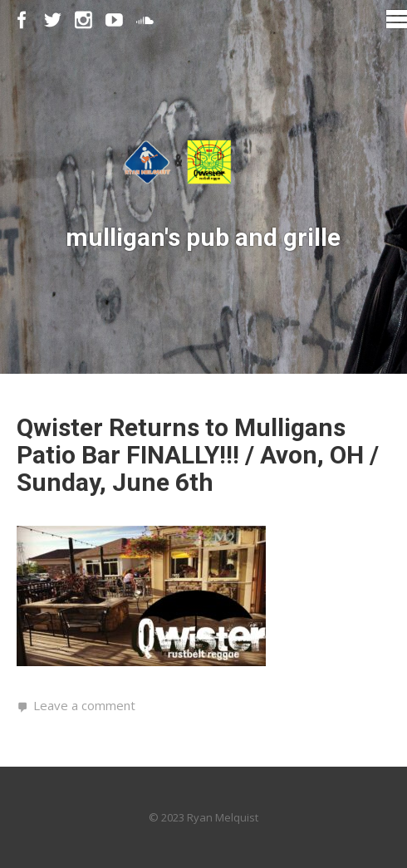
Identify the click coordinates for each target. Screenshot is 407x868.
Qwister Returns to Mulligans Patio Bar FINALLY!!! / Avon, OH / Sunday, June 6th (198, 455)
